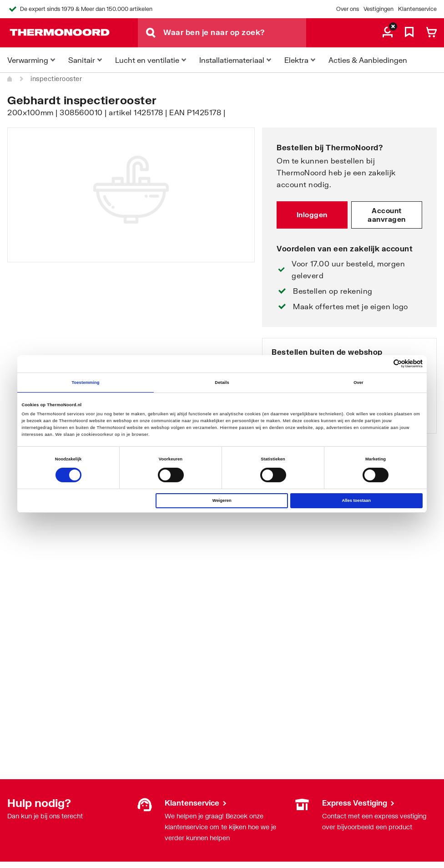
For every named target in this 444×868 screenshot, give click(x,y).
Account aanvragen (387, 215)
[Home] (10, 79)
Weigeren (222, 500)
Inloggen (312, 214)
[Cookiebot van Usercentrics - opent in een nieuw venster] (383, 364)
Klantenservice (417, 9)
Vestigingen (378, 9)
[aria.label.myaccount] (388, 33)
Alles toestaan (356, 500)
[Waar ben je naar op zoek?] (235, 33)
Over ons (348, 9)
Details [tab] (222, 383)
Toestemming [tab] (85, 383)
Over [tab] (358, 383)
